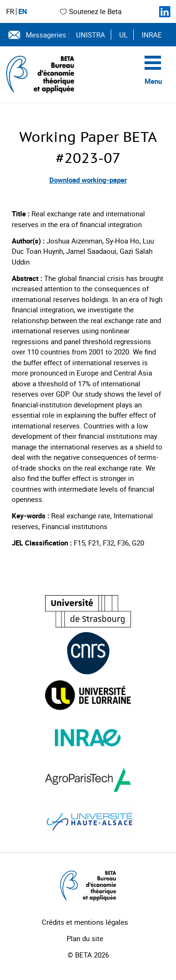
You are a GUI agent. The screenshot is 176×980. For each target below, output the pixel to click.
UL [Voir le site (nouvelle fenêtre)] (123, 35)
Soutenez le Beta (90, 11)
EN (23, 11)
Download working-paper (88, 180)
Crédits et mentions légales (85, 922)
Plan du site (85, 938)
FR (10, 11)
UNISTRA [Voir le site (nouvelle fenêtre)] (91, 35)
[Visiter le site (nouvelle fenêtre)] (88, 611)
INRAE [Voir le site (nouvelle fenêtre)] (152, 35)
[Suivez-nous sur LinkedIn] (165, 12)
